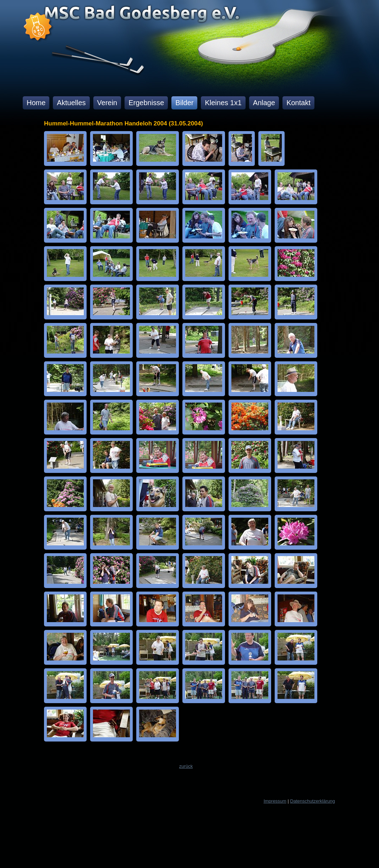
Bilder (184, 103)
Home (36, 103)
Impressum (275, 801)
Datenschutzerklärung (313, 801)
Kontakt (298, 103)
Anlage (264, 103)
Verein (107, 103)
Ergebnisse (146, 103)
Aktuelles (71, 103)
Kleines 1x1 (223, 103)
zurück (186, 766)
